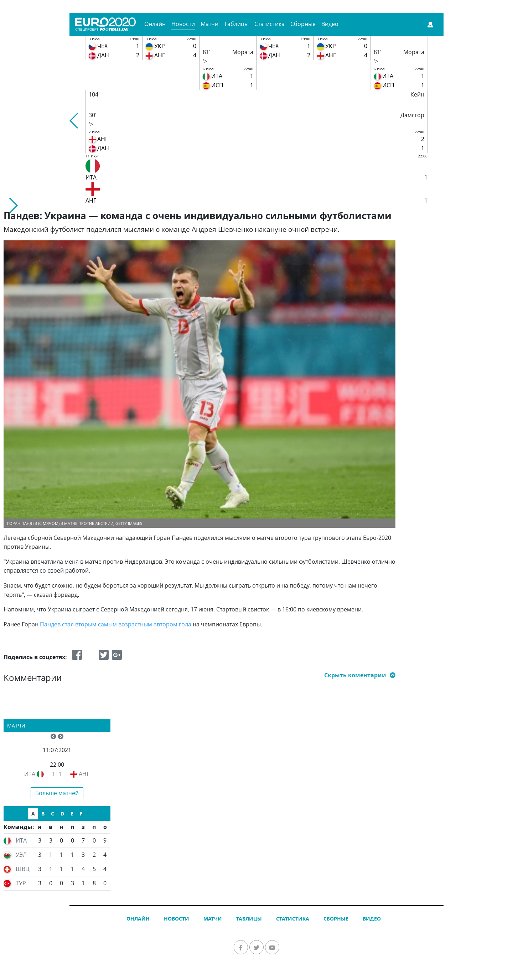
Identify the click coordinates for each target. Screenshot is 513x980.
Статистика (270, 24)
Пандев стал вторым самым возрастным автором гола (116, 624)
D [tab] (62, 814)
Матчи (209, 24)
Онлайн (155, 24)
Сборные (303, 24)
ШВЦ (23, 869)
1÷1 (57, 774)
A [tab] (33, 814)
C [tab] (53, 814)
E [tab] (72, 814)
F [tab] (81, 814)
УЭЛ (21, 855)
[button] (74, 121)
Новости (183, 24)
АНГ (84, 774)
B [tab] (43, 814)
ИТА (30, 774)
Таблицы (236, 24)
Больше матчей (57, 793)
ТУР (21, 883)
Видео (330, 24)
